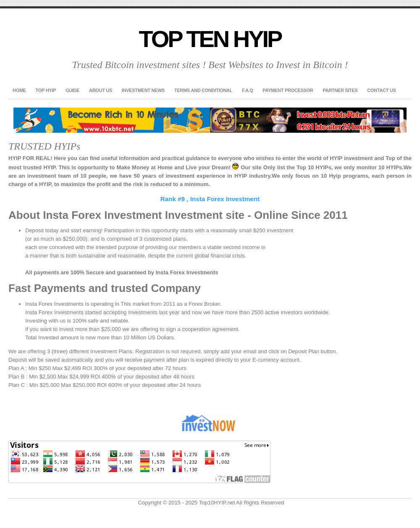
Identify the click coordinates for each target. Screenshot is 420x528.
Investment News (143, 90)
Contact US (381, 90)
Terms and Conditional (203, 90)
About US (101, 90)
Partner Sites (340, 90)
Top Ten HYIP (210, 39)
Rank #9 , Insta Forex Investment (210, 199)
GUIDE (72, 90)
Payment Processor (288, 90)
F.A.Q (248, 90)
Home (19, 90)
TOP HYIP (46, 90)
